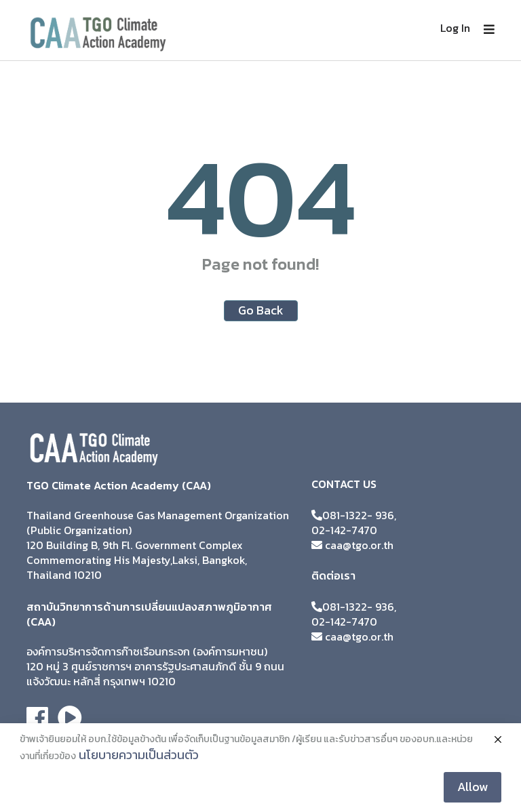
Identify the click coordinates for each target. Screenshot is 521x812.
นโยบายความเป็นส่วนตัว (139, 755)
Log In (455, 28)
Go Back (261, 310)
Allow (472, 787)
